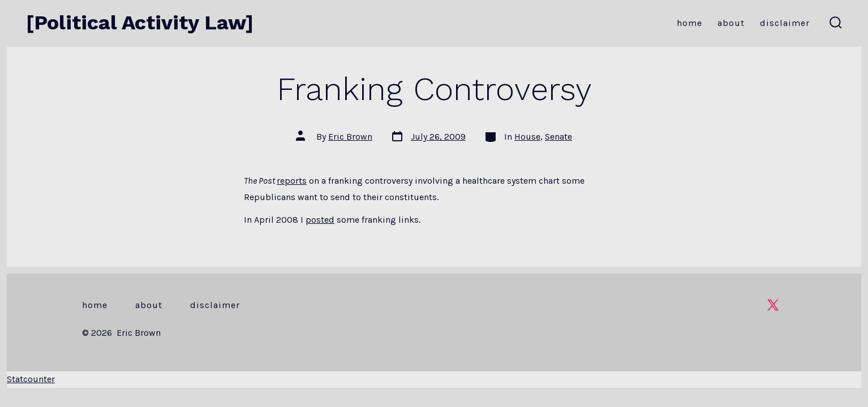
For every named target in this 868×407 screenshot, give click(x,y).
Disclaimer (785, 23)
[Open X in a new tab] (773, 305)
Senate (558, 137)
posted (320, 220)
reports (292, 181)
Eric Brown (350, 137)
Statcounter (31, 379)
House (527, 137)
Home (689, 23)
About (731, 23)
